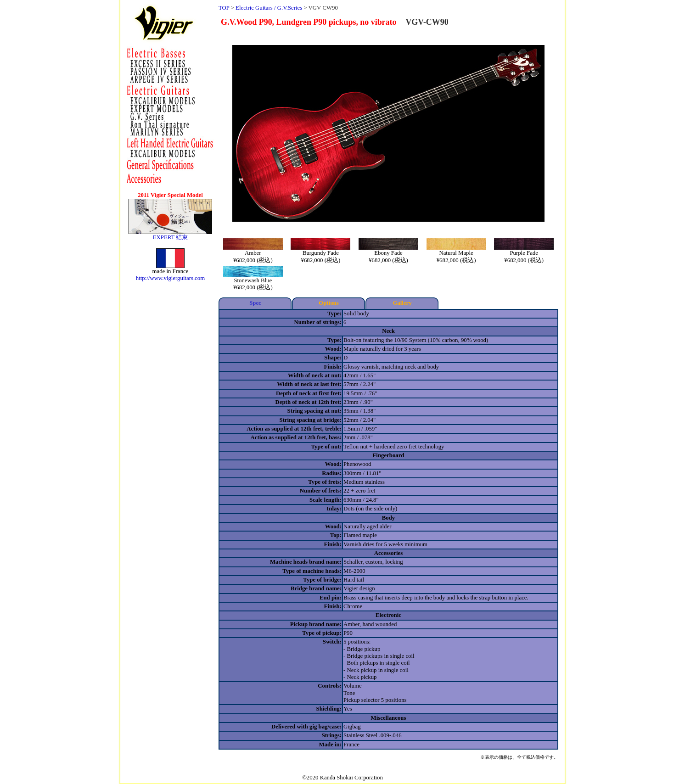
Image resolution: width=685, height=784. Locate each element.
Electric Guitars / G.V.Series (269, 8)
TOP (224, 8)
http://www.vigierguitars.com (170, 278)
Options (328, 303)
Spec (255, 303)
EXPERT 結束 (171, 237)
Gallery (402, 303)
